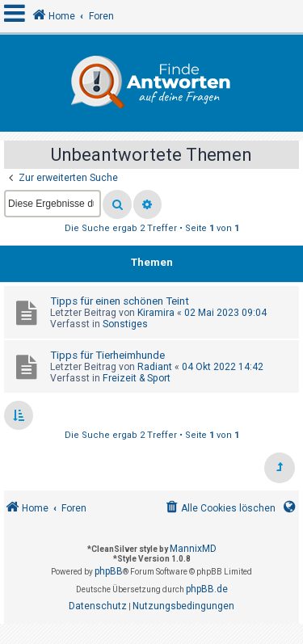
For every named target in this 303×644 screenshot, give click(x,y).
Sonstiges (125, 324)
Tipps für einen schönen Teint (120, 301)
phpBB (109, 571)
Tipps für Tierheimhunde (107, 355)
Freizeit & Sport (137, 378)
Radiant (155, 367)
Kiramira (156, 313)
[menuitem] (219, 509)
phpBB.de (207, 589)
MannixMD (193, 549)
